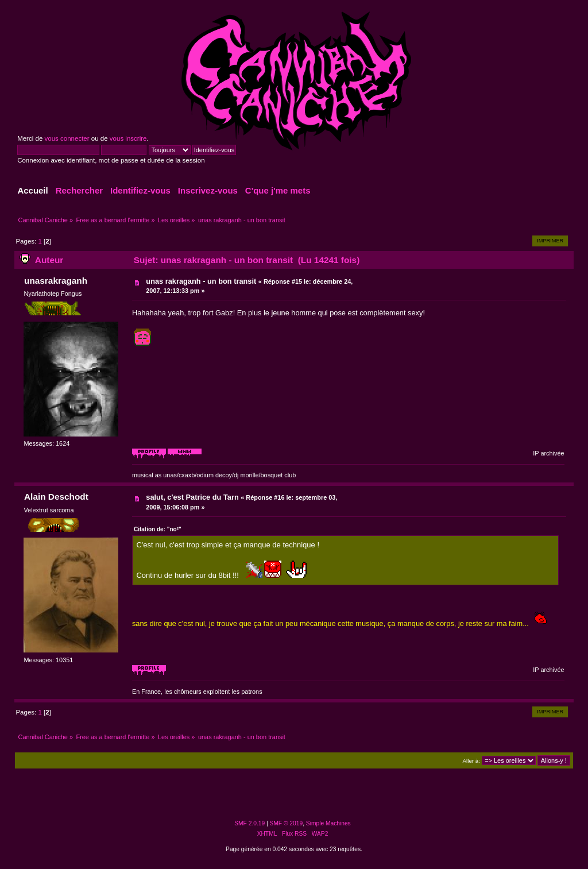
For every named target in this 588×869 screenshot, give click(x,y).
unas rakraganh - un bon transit (201, 281)
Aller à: (471, 761)
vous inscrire (128, 138)
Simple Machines (328, 823)
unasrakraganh (56, 281)
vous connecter (67, 138)
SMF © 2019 (287, 823)
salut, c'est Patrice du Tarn (192, 497)
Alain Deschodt (56, 497)
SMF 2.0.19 (249, 823)
